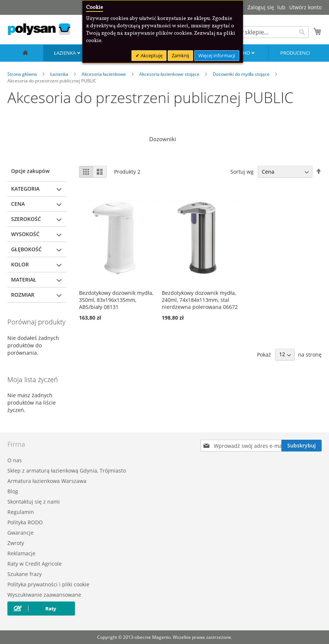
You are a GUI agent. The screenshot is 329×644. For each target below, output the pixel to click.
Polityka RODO (25, 522)
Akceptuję (151, 55)
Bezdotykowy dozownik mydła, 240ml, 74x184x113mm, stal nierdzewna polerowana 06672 (200, 300)
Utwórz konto (305, 7)
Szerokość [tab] (26, 219)
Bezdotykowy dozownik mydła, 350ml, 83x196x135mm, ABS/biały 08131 (116, 300)
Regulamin (21, 512)
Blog (13, 491)
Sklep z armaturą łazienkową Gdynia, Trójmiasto (67, 471)
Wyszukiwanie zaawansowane (44, 595)
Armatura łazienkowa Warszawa (47, 481)
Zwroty (16, 543)
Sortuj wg (242, 172)
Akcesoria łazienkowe (104, 74)
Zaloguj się (261, 7)
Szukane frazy (25, 574)
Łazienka (65, 53)
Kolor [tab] (20, 264)
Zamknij (180, 55)
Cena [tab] (18, 204)
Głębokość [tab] (26, 249)
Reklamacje (21, 553)
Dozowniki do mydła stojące (242, 74)
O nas (15, 460)
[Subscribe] (301, 446)
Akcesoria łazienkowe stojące (170, 74)
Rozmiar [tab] (23, 295)
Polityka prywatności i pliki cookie (48, 584)
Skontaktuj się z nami (34, 502)
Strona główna (23, 74)
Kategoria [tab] (25, 189)
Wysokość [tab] (25, 234)
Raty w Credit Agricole (35, 564)
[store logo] (39, 29)
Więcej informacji (217, 55)
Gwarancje (20, 533)
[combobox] (263, 32)
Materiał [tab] (24, 280)
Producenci (295, 53)
